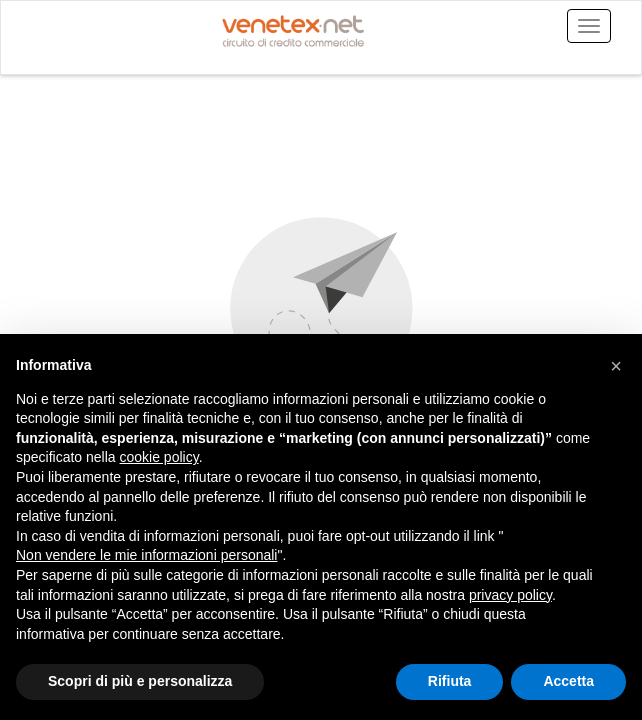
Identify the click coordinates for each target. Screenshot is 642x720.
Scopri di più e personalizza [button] (140, 681)
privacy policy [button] (510, 595)
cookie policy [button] (159, 457)
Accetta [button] (568, 681)
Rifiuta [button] (450, 681)
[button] (616, 366)
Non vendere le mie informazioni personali (146, 555)
